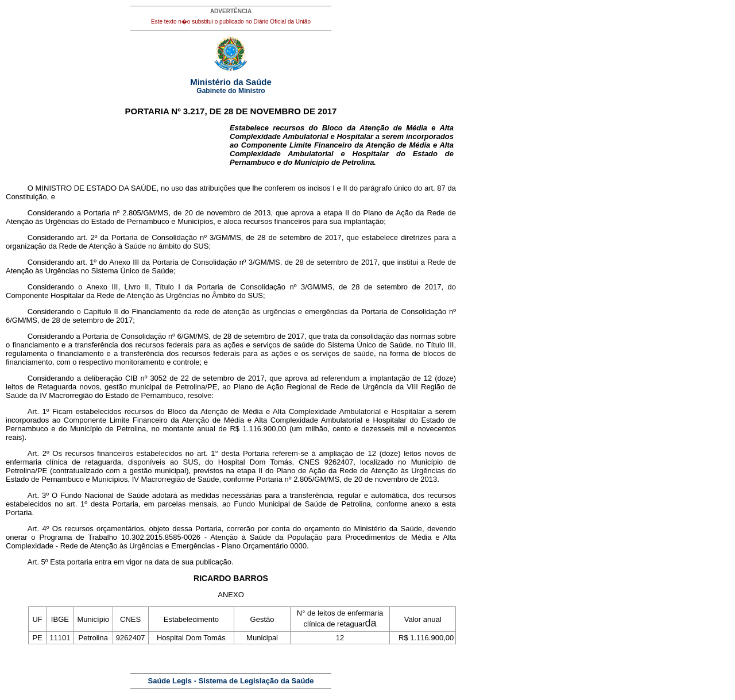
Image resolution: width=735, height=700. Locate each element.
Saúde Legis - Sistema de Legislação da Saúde (231, 681)
